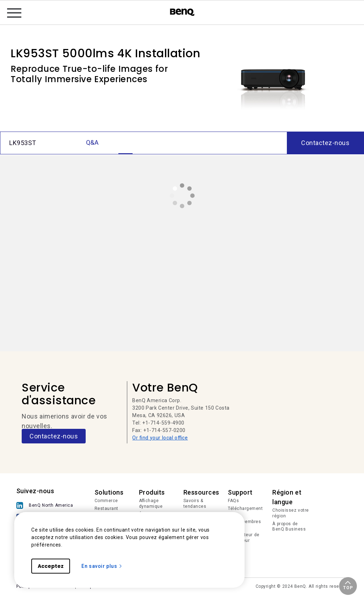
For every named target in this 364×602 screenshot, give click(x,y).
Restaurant (106, 508)
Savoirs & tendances (195, 504)
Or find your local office (160, 438)
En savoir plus (102, 566)
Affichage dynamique (151, 504)
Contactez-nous (54, 436)
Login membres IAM (244, 524)
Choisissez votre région (291, 513)
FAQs (233, 501)
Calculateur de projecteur (244, 538)
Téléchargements (245, 511)
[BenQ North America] (47, 505)
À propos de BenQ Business (289, 527)
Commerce (106, 501)
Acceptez (51, 566)
